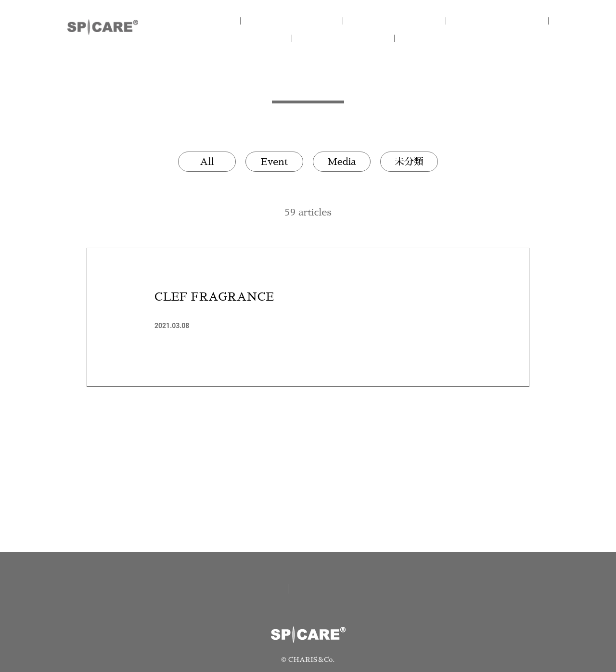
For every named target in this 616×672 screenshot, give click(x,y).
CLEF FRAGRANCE (214, 297)
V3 (501, 21)
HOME (212, 21)
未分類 (409, 162)
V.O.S (260, 38)
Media (341, 162)
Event (274, 162)
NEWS (356, 38)
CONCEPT (308, 21)
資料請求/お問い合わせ (357, 589)
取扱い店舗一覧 (239, 589)
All (207, 162)
